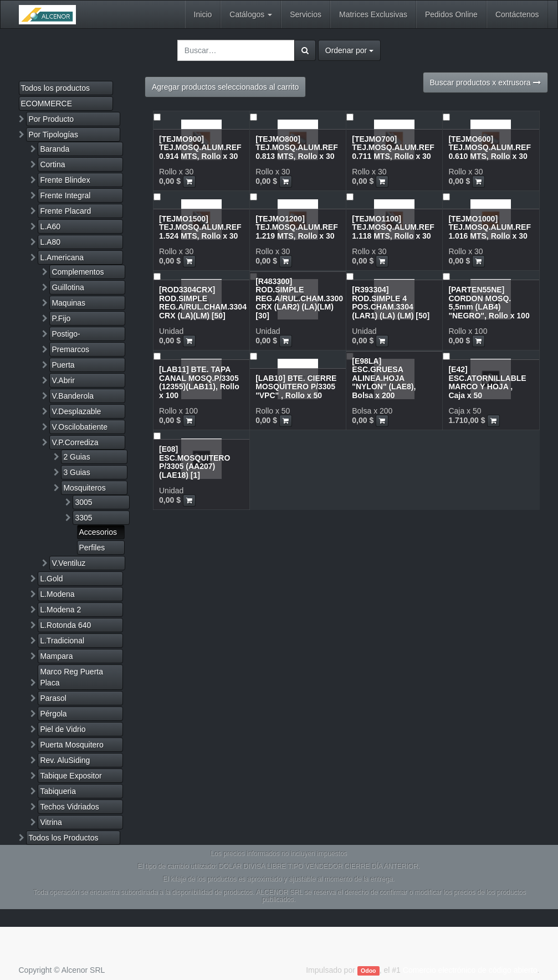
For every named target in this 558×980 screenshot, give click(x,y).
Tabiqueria (58, 791)
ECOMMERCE (47, 104)
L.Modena (57, 594)
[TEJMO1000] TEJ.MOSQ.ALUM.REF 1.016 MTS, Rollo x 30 (490, 227)
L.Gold (51, 579)
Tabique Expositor (71, 776)
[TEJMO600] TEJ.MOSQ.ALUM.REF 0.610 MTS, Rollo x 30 (490, 148)
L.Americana (62, 257)
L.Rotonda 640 (65, 625)
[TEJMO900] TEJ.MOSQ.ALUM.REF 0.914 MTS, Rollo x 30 (200, 148)
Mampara (56, 656)
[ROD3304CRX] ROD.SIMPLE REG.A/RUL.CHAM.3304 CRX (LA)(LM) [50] (203, 302)
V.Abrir (63, 380)
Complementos (78, 272)
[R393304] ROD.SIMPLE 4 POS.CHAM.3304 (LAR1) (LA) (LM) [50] (391, 302)
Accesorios (98, 532)
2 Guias (76, 457)
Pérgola (53, 714)
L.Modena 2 (60, 610)
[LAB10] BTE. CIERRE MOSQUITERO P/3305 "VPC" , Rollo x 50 (296, 387)
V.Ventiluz (68, 563)
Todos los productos (56, 88)
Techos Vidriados (69, 807)
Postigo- (66, 334)
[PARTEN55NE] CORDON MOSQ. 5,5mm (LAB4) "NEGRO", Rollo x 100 (489, 302)
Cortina (52, 164)
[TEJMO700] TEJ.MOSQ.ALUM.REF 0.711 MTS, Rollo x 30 (393, 148)
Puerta (63, 365)
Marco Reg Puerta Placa (71, 677)
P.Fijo (61, 318)
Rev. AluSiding (65, 760)
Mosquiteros (84, 488)
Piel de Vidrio (63, 729)
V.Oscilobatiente (80, 427)
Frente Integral (65, 195)
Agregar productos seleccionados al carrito (225, 87)
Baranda (55, 149)
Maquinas (68, 303)
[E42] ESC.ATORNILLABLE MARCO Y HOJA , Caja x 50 (487, 382)
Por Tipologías (53, 135)
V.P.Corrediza (75, 442)
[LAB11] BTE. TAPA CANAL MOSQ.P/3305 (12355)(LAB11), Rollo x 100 (199, 382)
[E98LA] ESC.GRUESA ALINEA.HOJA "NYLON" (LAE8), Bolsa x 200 (384, 378)
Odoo (368, 971)
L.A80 (50, 242)
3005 (83, 502)
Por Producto (51, 119)
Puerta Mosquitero (71, 745)
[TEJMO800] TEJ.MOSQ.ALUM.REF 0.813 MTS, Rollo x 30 (297, 148)
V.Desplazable (76, 411)
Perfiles (92, 548)
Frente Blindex (65, 180)
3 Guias (76, 472)
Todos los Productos (63, 838)
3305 (83, 518)
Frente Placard (65, 211)
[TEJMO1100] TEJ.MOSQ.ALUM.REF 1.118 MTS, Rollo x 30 (393, 227)
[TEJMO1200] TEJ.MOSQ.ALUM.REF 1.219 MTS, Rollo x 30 (297, 227)
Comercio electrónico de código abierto (470, 970)
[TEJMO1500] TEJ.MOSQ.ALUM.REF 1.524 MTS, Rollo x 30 (200, 227)
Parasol (53, 698)
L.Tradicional (62, 641)
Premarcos (70, 349)
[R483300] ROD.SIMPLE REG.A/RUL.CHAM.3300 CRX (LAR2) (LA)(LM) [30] (299, 298)
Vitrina (51, 822)
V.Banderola (73, 396)
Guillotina (68, 287)
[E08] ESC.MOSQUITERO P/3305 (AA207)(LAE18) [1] (194, 462)
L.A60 (50, 226)
